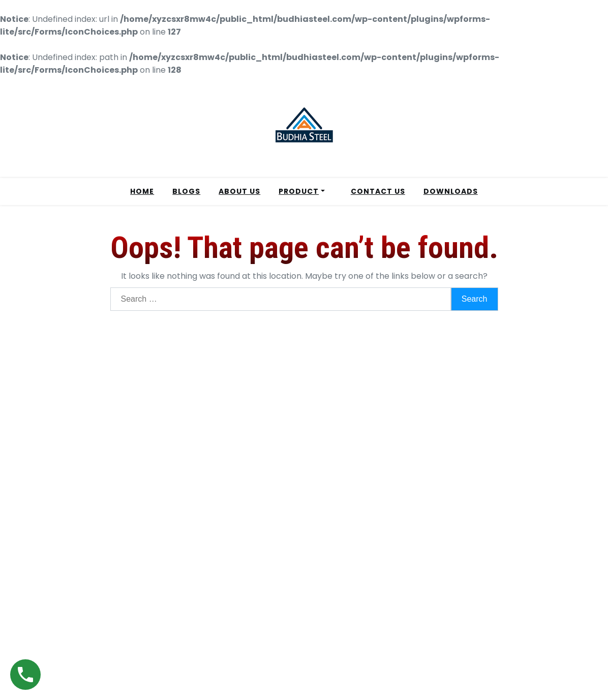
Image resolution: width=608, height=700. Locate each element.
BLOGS (186, 191)
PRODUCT (299, 191)
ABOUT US (239, 191)
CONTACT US (378, 191)
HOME (142, 191)
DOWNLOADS (451, 191)
